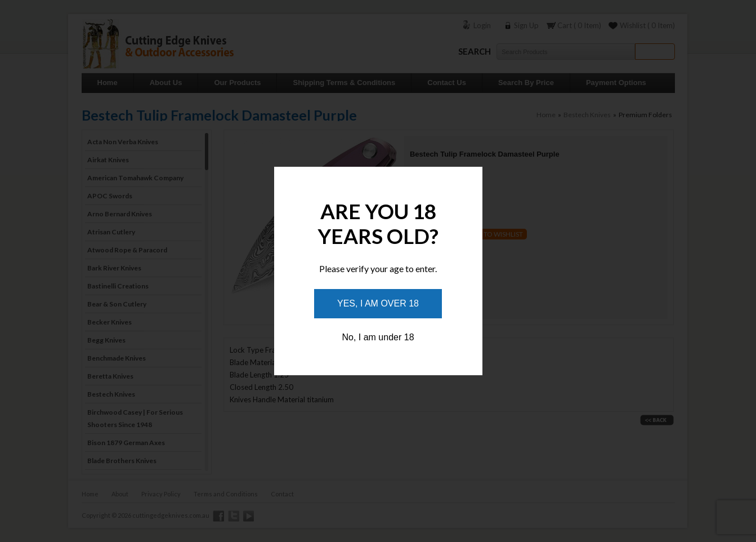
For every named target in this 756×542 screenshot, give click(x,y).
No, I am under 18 (378, 337)
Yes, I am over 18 (378, 303)
